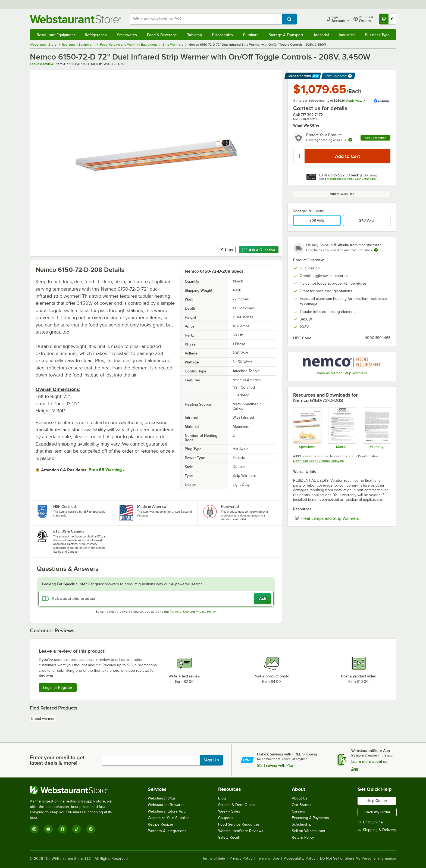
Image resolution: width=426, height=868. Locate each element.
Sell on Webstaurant (308, 831)
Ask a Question (259, 250)
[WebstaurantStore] (75, 790)
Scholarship (302, 824)
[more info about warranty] (350, 140)
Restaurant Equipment (56, 35)
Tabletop (195, 35)
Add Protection (376, 138)
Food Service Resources (239, 824)
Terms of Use (179, 612)
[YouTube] (48, 829)
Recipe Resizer (161, 824)
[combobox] (206, 19)
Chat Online (370, 822)
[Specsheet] (307, 428)
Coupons (226, 818)
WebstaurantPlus (162, 798)
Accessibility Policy (300, 858)
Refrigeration (96, 35)
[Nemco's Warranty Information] (377, 428)
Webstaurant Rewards (166, 805)
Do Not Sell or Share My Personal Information (358, 858)
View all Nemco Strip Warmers (342, 373)
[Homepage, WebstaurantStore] (76, 19)
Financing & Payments (310, 818)
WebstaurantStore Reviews (241, 831)
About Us (300, 798)
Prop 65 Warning (105, 470)
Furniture (251, 35)
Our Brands (302, 805)
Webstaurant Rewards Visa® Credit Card (351, 179)
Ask (263, 599)
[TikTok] (77, 829)
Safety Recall (229, 837)
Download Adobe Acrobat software (319, 461)
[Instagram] (34, 829)
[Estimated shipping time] (376, 250)
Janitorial (321, 35)
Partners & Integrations (167, 831)
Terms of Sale (214, 858)
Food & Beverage (162, 35)
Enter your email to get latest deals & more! (57, 760)
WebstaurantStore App (167, 811)
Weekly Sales (229, 811)
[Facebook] (62, 829)
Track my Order (377, 812)
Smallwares (127, 35)
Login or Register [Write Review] (58, 687)
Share (226, 250)
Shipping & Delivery (377, 830)
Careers (298, 811)
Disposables (222, 35)
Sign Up (211, 760)
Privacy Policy (206, 612)
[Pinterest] (91, 829)
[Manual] (342, 428)
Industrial (347, 35)
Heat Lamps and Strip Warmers (346, 518)
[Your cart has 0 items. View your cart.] (388, 19)
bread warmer (43, 719)
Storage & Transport (286, 35)
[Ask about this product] (156, 599)
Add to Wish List (342, 194)
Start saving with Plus (275, 765)
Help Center (377, 801)
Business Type (377, 35)
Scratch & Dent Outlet (237, 805)
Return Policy (303, 837)
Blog (222, 798)
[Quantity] (299, 156)
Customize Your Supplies (169, 818)
